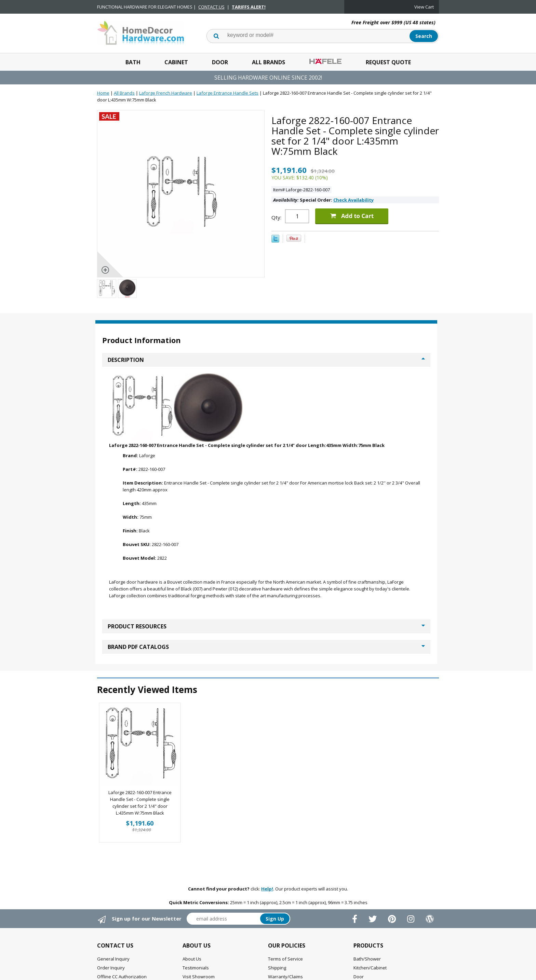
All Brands (269, 62)
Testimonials (196, 968)
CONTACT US (211, 7)
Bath (133, 62)
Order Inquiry (111, 968)
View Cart (424, 7)
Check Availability (353, 200)
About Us (192, 959)
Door (220, 62)
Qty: (276, 217)
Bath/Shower (367, 959)
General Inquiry (113, 959)
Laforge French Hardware (166, 93)
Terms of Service (285, 959)
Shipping (277, 968)
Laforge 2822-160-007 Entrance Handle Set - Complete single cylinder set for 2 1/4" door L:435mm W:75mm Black (140, 803)
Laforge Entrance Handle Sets (227, 93)
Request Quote (388, 62)
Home (103, 93)
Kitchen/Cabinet (370, 968)
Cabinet (176, 62)
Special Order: (323, 200)
